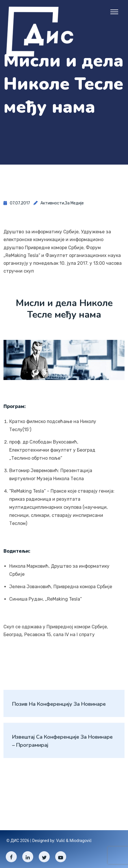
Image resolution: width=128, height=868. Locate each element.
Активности (52, 203)
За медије (74, 203)
